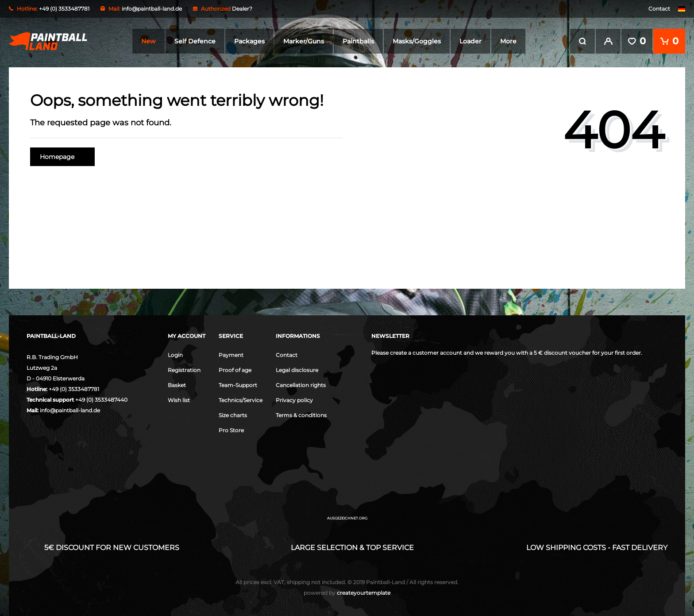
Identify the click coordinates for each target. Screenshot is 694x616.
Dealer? (242, 9)
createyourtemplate (347, 593)
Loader (470, 41)
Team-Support (238, 385)
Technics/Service (241, 400)
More (508, 41)
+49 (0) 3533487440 (101, 400)
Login (175, 355)
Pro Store (231, 430)
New (148, 41)
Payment (231, 355)
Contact (659, 9)
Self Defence (195, 41)
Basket (177, 385)
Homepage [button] (62, 157)
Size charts (233, 415)
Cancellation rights (301, 385)
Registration (184, 370)
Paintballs (358, 41)
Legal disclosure (297, 370)
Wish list (179, 400)
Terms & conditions (301, 415)
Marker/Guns (304, 41)
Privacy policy (294, 400)
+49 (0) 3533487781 (74, 389)
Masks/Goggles (417, 41)
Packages (249, 41)
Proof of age (235, 370)
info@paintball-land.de (152, 9)
